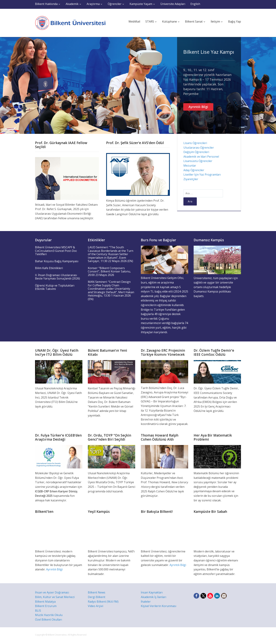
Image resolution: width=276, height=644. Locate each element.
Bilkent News (97, 592)
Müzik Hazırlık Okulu (49, 615)
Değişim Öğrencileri (196, 152)
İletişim (215, 21)
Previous (6, 85)
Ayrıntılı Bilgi (198, 107)
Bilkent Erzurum (46, 606)
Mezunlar (190, 166)
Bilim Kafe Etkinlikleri (49, 268)
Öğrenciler (115, 4)
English (195, 4)
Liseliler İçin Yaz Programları (202, 175)
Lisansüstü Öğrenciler (198, 161)
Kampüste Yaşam (141, 4)
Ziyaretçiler (191, 179)
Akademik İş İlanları (153, 597)
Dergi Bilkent (97, 597)
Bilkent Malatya (45, 602)
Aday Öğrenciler (194, 170)
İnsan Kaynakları (152, 592)
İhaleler (146, 602)
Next (270, 85)
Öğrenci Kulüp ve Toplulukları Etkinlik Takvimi (55, 287)
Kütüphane (170, 21)
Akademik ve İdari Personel (201, 157)
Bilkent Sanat (194, 21)
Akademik (72, 4)
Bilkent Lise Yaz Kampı (209, 52)
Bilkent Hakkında (46, 4)
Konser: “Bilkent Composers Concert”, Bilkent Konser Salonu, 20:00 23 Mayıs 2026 (109, 271)
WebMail (134, 21)
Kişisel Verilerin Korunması (159, 606)
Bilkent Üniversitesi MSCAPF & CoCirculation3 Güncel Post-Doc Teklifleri (56, 251)
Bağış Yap (235, 21)
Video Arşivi (95, 606)
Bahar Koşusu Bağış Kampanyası (57, 261)
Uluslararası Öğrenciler (199, 148)
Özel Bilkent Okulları (48, 620)
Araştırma (93, 4)
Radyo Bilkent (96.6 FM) (103, 602)
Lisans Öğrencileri (195, 143)
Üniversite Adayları (173, 4)
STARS (150, 21)
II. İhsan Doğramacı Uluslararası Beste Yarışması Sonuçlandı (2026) (57, 277)
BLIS (38, 611)
